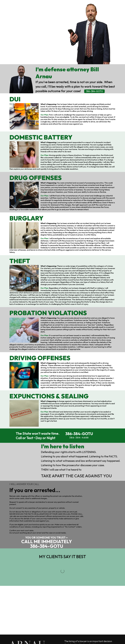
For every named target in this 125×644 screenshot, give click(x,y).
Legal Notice (17, 639)
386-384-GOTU (31, 46)
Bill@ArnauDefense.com (31, 607)
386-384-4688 (19, 598)
